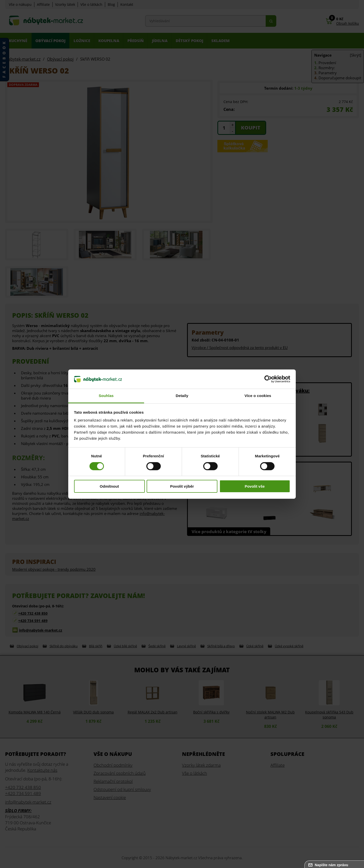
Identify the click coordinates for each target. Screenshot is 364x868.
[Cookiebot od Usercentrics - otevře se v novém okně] (268, 379)
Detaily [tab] (182, 396)
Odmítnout (109, 486)
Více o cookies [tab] (258, 396)
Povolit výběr (182, 486)
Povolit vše (255, 486)
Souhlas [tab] (106, 396)
